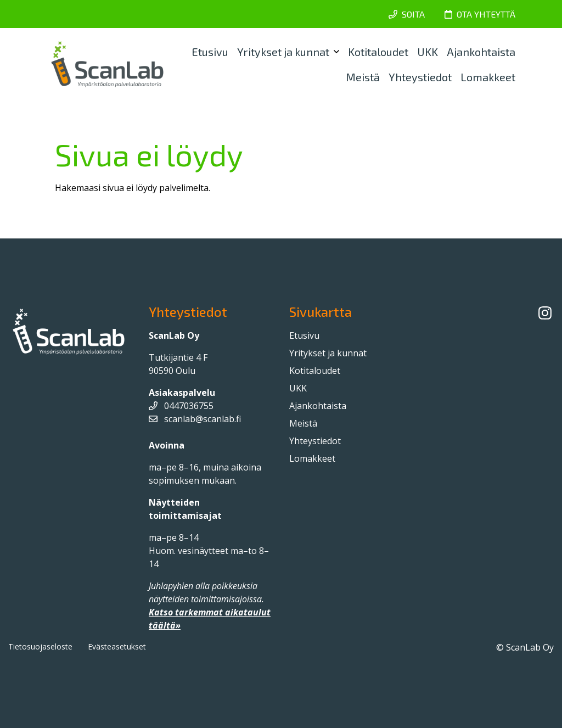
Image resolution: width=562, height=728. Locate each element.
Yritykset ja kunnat (283, 52)
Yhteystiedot (420, 77)
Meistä (363, 77)
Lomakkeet (488, 77)
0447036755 (181, 406)
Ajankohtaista (481, 52)
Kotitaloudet (378, 52)
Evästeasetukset (117, 646)
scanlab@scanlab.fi (195, 419)
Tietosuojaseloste (40, 646)
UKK (428, 52)
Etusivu (210, 52)
